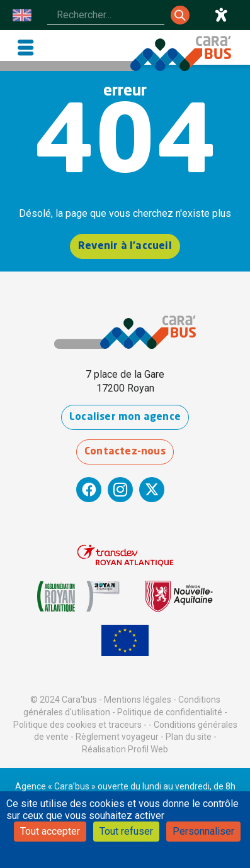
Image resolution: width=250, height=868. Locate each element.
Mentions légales (138, 700)
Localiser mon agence (125, 417)
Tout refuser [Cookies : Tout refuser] (126, 831)
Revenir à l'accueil (125, 246)
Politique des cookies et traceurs (77, 725)
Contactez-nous (125, 452)
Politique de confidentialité (170, 712)
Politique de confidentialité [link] (127, 851)
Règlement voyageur (117, 737)
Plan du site (189, 737)
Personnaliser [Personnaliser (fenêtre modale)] (203, 831)
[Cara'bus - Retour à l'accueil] (181, 53)
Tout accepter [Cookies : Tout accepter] (50, 831)
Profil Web (148, 749)
